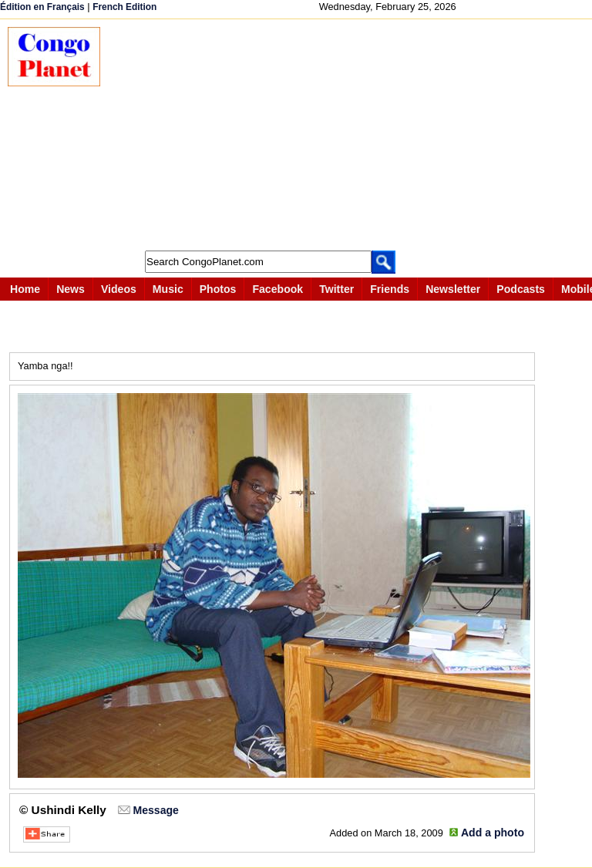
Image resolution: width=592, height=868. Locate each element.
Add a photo (493, 833)
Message (155, 810)
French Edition (124, 7)
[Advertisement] (354, 135)
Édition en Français (42, 7)
